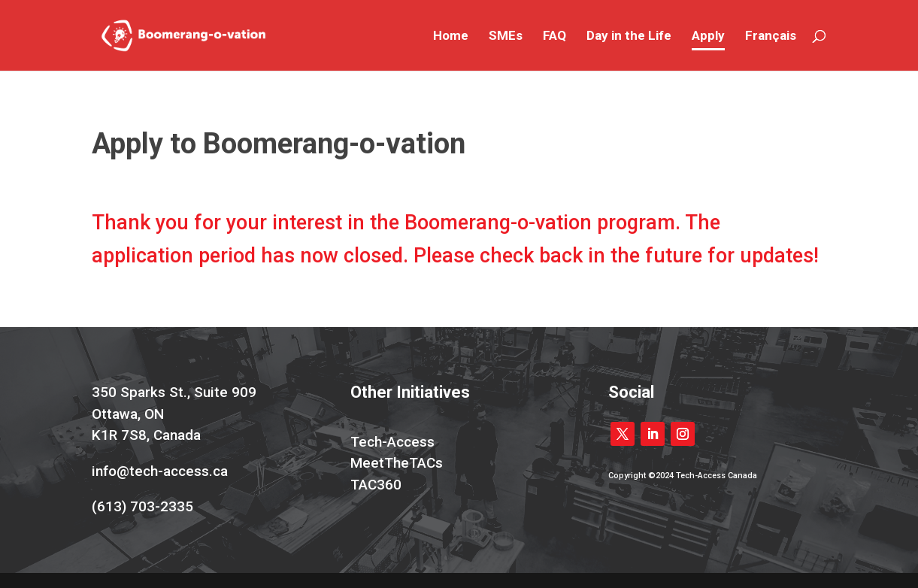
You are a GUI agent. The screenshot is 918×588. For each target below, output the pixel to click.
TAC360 (376, 485)
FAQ (554, 36)
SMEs (506, 36)
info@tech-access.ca (160, 471)
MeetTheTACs (397, 463)
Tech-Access (392, 442)
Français (771, 36)
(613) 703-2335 (142, 506)
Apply (708, 36)
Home (451, 36)
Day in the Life (629, 36)
